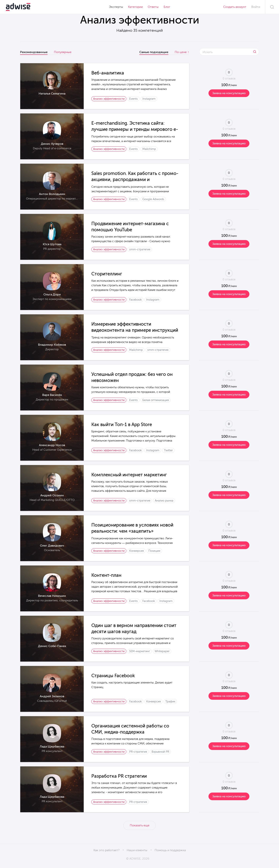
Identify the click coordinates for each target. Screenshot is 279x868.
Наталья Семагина (52, 93)
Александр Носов (52, 445)
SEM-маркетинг (140, 651)
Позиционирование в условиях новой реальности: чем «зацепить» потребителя (132, 531)
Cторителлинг (107, 274)
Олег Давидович (52, 546)
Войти (256, 7)
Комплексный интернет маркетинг (129, 475)
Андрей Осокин (52, 495)
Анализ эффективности (109, 99)
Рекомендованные (34, 52)
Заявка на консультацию (229, 93)
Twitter (168, 450)
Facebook (135, 300)
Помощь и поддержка (170, 850)
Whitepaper (162, 651)
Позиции (154, 551)
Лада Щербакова (52, 746)
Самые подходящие (154, 52)
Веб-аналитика (108, 73)
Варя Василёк (52, 395)
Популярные (63, 52)
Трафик (170, 701)
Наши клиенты (137, 850)
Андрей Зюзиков (52, 696)
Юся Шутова (52, 244)
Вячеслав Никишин (52, 596)
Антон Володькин (52, 194)
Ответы (153, 7)
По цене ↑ (182, 52)
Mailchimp (149, 149)
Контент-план (106, 575)
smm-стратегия (140, 249)
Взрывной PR (160, 752)
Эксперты (116, 7)
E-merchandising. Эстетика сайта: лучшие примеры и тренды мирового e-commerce (135, 129)
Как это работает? (106, 850)
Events (133, 99)
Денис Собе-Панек (52, 646)
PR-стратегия (138, 752)
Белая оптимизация (156, 400)
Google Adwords (153, 199)
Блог (167, 7)
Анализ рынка (164, 501)
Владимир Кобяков (52, 345)
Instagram (149, 99)
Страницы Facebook (113, 676)
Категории (135, 7)
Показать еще (140, 825)
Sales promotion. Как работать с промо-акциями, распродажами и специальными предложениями (135, 179)
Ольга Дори (52, 294)
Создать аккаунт (235, 7)
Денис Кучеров (52, 144)
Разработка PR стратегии (119, 776)
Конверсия (136, 551)
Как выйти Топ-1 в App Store (122, 424)
